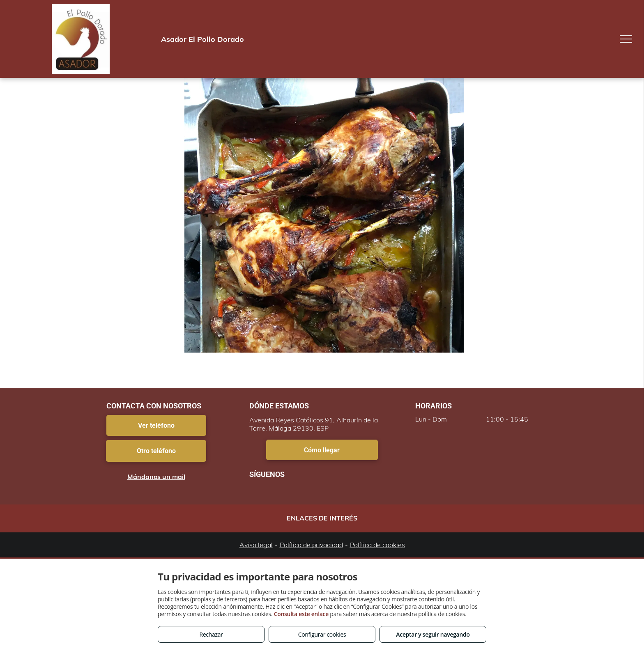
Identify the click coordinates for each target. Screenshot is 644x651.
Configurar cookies (322, 634)
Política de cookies (377, 545)
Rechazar (211, 634)
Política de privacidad (311, 545)
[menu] (626, 39)
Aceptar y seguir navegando (433, 634)
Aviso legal (256, 545)
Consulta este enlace (301, 614)
